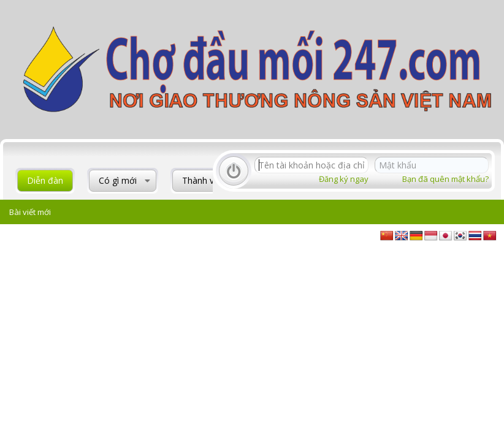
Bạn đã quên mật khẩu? (445, 179)
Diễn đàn (45, 180)
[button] (147, 181)
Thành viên (204, 180)
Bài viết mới (30, 212)
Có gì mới (118, 180)
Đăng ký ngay (344, 179)
